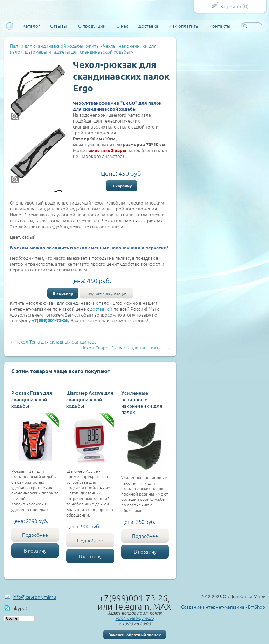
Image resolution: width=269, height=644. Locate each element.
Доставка (148, 26)
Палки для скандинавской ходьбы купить (54, 46)
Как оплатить (184, 26)
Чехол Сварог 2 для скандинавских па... (123, 348)
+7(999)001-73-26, (50, 320)
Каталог (31, 26)
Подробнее (35, 535)
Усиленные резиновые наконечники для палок (142, 402)
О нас (122, 26)
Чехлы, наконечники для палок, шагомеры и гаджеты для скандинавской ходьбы (83, 49)
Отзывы (59, 26)
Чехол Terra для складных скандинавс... (57, 342)
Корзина (231, 6)
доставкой (101, 309)
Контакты (220, 26)
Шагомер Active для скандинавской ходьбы (90, 399)
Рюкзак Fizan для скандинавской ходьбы (32, 399)
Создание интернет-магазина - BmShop (223, 607)
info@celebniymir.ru (34, 597)
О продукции (92, 26)
